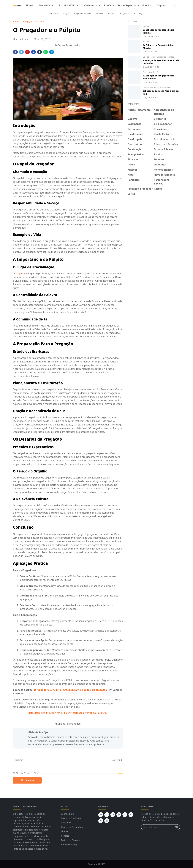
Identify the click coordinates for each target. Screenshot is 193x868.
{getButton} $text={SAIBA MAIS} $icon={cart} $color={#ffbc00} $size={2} (68, 713)
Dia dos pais (148, 87)
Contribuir (66, 823)
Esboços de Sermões (165, 57)
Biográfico (125, 14)
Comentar (27, 780)
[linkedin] (113, 815)
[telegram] (101, 815)
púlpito (20, 273)
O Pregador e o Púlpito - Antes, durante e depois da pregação (71, 690)
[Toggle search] (179, 5)
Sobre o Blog (67, 814)
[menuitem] (30, 5)
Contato (65, 836)
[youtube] (125, 815)
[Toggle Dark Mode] (176, 5)
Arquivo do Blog (69, 845)
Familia (146, 26)
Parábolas (54, 14)
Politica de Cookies (70, 840)
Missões (100, 14)
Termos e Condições (71, 818)
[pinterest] (119, 815)
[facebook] (170, 5)
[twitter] (101, 821)
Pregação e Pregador (83, 14)
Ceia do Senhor (149, 57)
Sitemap (65, 831)
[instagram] (173, 5)
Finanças (112, 14)
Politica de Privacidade (72, 827)
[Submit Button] (176, 827)
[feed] (107, 815)
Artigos (66, 14)
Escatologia (139, 14)
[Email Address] (157, 827)
